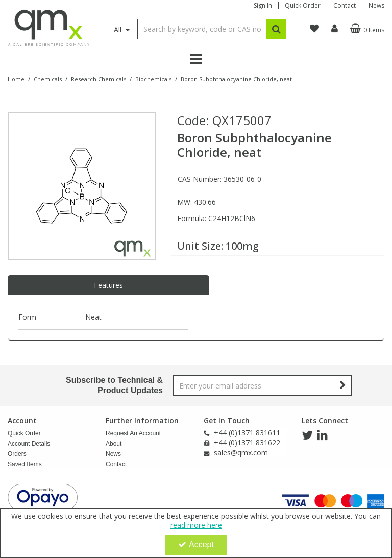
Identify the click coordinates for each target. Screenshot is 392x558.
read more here (196, 525)
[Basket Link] (366, 29)
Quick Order (303, 5)
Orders (17, 454)
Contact (345, 5)
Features (108, 285)
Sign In (263, 5)
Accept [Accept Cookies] (196, 544)
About (114, 444)
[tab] (108, 285)
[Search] (202, 29)
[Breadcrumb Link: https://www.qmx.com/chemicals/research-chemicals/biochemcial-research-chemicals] (153, 78)
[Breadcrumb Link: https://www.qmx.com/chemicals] (48, 78)
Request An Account (133, 433)
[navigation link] (314, 29)
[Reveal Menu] (196, 59)
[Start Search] (276, 29)
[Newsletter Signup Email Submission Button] (343, 385)
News (376, 5)
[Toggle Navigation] (196, 59)
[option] (82, 186)
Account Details (29, 444)
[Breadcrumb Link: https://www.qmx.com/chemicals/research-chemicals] (99, 78)
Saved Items (25, 464)
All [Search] (119, 29)
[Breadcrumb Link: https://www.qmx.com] (16, 78)
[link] (307, 435)
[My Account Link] (335, 29)
